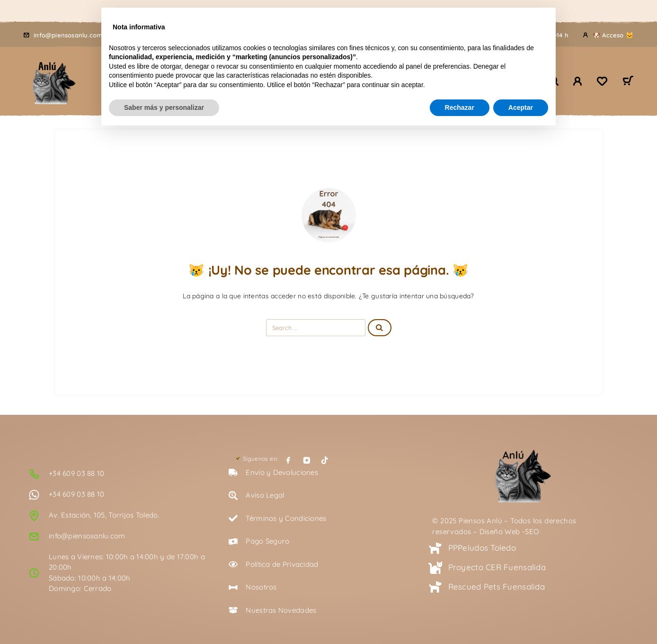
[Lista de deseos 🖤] (602, 82)
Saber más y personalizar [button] (164, 107)
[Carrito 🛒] (628, 82)
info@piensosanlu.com (68, 35)
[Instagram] (307, 460)
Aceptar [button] (521, 107)
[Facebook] (288, 460)
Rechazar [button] (460, 107)
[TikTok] (325, 460)
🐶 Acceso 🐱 (613, 35)
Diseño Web (500, 532)
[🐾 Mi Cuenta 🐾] (578, 81)
